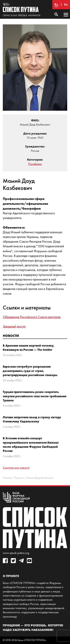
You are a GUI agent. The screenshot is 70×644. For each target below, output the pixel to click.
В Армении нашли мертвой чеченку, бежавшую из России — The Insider (29, 348)
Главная (7, 478)
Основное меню (66, 18)
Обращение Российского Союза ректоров (32, 317)
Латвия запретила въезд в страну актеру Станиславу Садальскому (32, 419)
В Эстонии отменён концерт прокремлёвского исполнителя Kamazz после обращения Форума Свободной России (31, 444)
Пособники (35, 164)
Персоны (19, 478)
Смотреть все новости (16, 468)
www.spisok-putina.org (16, 553)
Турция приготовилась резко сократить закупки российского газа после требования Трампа (35, 396)
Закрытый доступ (14, 326)
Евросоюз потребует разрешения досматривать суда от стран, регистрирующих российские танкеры (30, 371)
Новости (11, 336)
